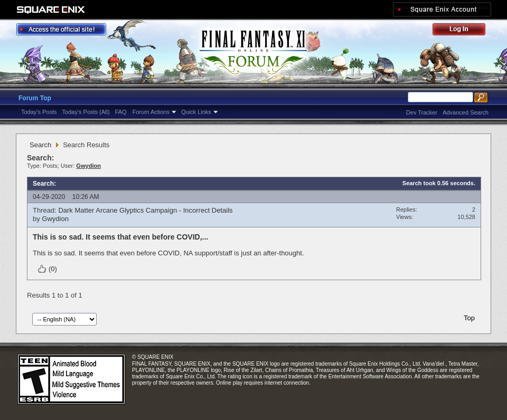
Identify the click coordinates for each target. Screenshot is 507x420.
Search (40, 145)
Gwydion (55, 219)
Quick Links (196, 112)
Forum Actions (151, 112)
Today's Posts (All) (86, 112)
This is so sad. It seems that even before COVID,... (120, 237)
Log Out (464, 31)
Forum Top (35, 98)
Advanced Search (466, 112)
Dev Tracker (422, 112)
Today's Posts (39, 112)
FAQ (121, 112)
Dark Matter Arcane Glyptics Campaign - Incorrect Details (145, 210)
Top (469, 318)
